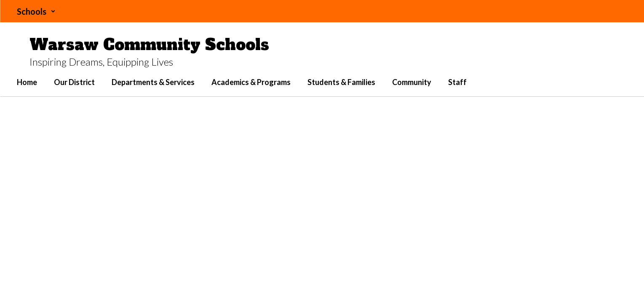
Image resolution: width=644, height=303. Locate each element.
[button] (36, 11)
